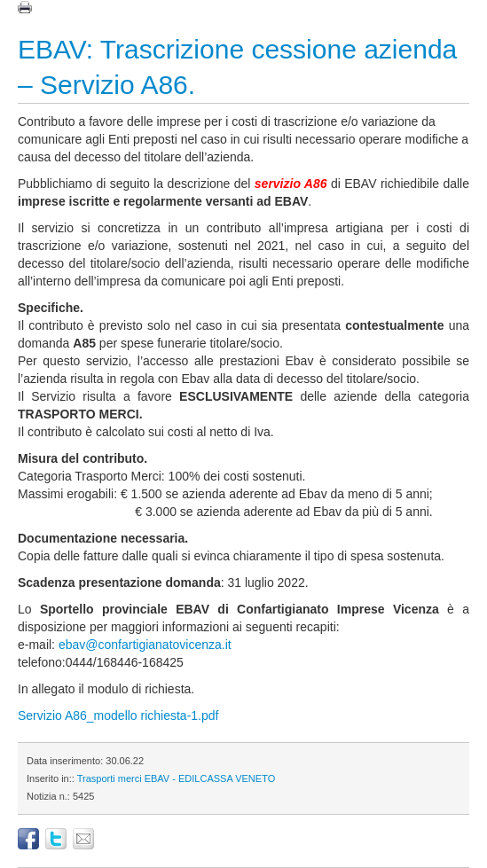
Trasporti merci (110, 778)
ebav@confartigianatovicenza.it (145, 645)
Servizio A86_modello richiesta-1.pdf (118, 716)
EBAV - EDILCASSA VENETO (210, 778)
